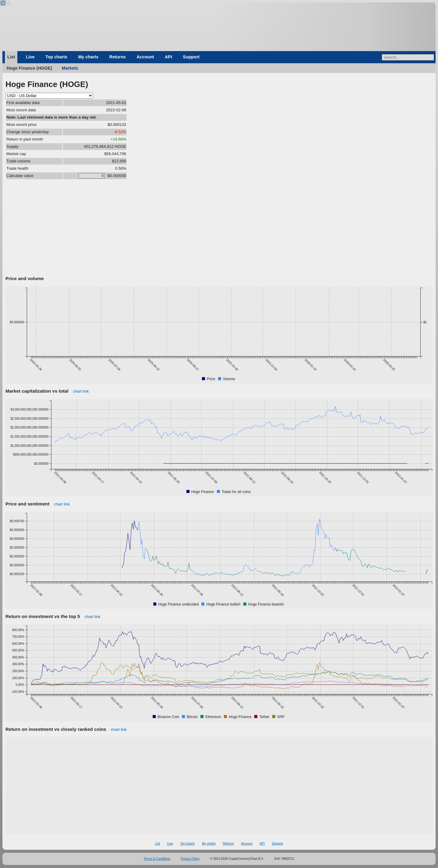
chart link (81, 391)
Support (191, 57)
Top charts (56, 57)
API (169, 57)
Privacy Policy (190, 859)
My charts (88, 57)
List (11, 57)
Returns (117, 57)
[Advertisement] (219, 228)
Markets (70, 68)
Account (145, 57)
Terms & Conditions (157, 859)
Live (30, 57)
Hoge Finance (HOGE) (29, 68)
